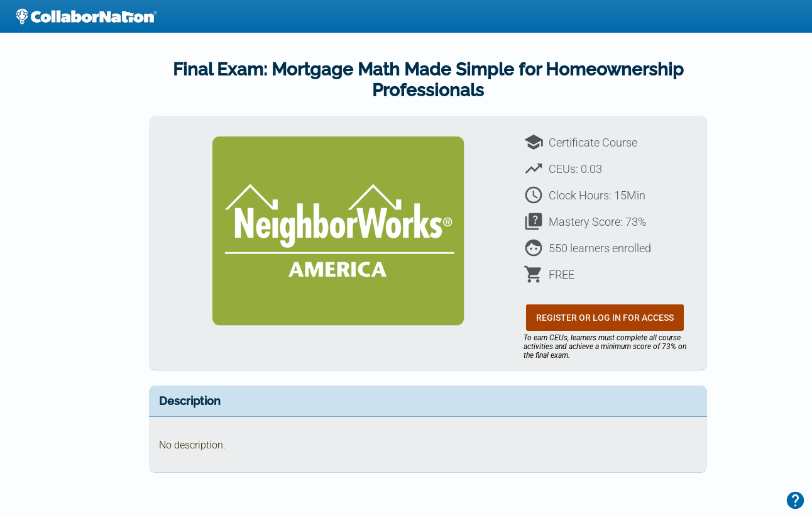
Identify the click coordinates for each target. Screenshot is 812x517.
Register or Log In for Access (605, 318)
